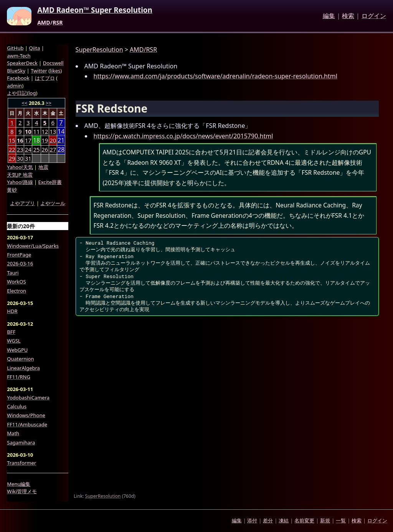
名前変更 (304, 520)
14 (61, 132)
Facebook (18, 78)
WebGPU (17, 350)
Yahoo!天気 (20, 167)
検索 (348, 16)
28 (61, 150)
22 (12, 149)
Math (13, 433)
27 (53, 149)
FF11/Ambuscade (27, 424)
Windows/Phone (26, 415)
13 (53, 131)
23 (20, 149)
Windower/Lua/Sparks (33, 246)
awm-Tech (19, 56)
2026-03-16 (20, 264)
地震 (43, 167)
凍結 (284, 520)
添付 (252, 520)
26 (45, 149)
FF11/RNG (19, 377)
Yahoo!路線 (20, 182)
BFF (11, 332)
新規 (325, 520)
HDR (12, 311)
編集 (329, 16)
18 (36, 140)
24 (28, 149)
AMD (44, 23)
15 (12, 140)
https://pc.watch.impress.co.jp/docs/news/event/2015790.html (183, 136)
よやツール (53, 203)
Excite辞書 (50, 182)
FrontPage (19, 255)
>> (49, 103)
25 (36, 149)
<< (25, 103)
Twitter (39, 71)
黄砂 (12, 190)
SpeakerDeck (22, 63)
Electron (17, 291)
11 (36, 131)
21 (61, 140)
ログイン (374, 16)
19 (45, 140)
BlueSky (16, 71)
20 (53, 140)
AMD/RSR (143, 50)
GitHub (15, 48)
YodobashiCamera (28, 398)
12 (45, 131)
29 (12, 158)
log (32, 93)
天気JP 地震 (20, 175)
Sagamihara (21, 443)
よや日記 (17, 93)
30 (20, 158)
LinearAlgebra (23, 368)
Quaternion (20, 359)
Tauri (13, 273)
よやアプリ (22, 203)
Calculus (17, 406)
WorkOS (16, 282)
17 (28, 140)
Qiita (34, 48)
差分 (268, 520)
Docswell (53, 63)
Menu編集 (19, 484)
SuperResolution (99, 50)
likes (55, 71)
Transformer (21, 463)
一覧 (341, 520)
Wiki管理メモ (22, 491)
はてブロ (45, 78)
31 (28, 158)
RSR (58, 23)
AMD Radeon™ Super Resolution (95, 10)
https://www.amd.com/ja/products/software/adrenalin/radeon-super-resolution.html (215, 76)
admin (14, 86)
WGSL (14, 341)
